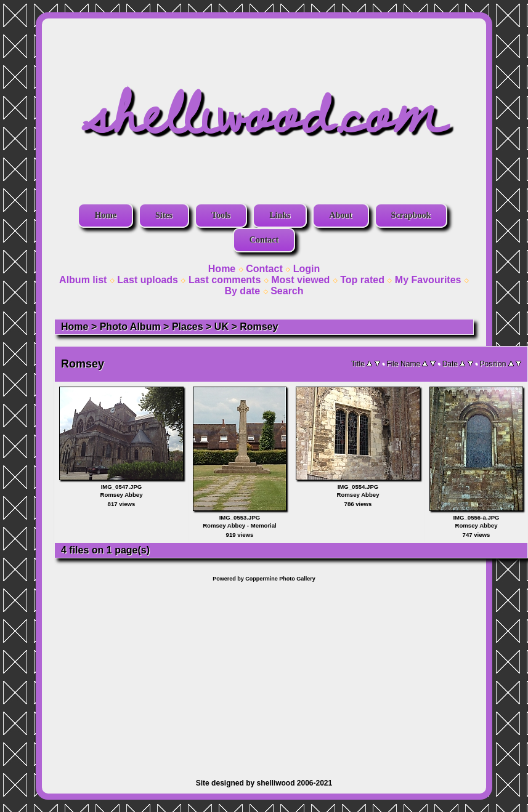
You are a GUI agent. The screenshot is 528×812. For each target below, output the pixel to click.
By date (242, 291)
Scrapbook (411, 215)
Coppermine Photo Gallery (280, 579)
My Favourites (428, 280)
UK (221, 327)
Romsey (259, 327)
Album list (83, 280)
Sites (164, 215)
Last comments (225, 280)
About (340, 215)
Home (105, 215)
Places (188, 327)
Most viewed (300, 280)
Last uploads (148, 280)
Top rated (362, 280)
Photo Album (130, 327)
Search (287, 291)
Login (307, 269)
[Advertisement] (264, 674)
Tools (221, 215)
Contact (264, 240)
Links (280, 215)
